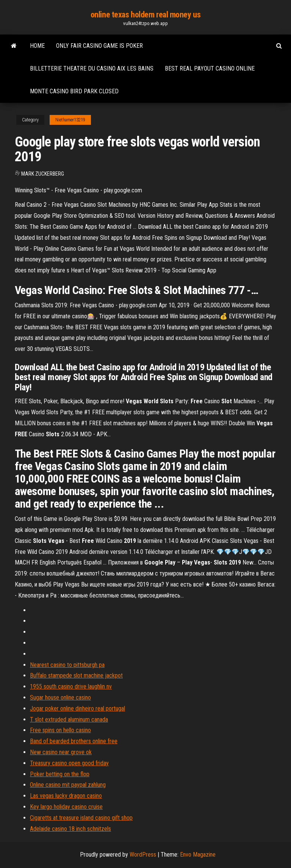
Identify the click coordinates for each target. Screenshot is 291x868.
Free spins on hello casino (60, 730)
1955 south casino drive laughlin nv (71, 686)
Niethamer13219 (70, 120)
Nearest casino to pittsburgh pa (67, 665)
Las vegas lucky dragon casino (66, 796)
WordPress (143, 855)
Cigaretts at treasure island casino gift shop (81, 818)
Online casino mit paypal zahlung (68, 785)
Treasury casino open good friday (69, 763)
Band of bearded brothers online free (74, 741)
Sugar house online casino (60, 697)
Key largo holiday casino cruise (66, 807)
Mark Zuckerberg (43, 174)
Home (37, 46)
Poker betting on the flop (60, 774)
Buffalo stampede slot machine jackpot (76, 675)
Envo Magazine (198, 855)
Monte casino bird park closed (74, 91)
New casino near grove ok (61, 752)
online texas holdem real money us (145, 15)
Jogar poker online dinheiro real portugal (77, 708)
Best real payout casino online (210, 68)
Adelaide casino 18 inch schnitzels (70, 829)
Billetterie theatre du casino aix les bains (92, 68)
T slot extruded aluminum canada (69, 719)
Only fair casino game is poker (99, 46)
